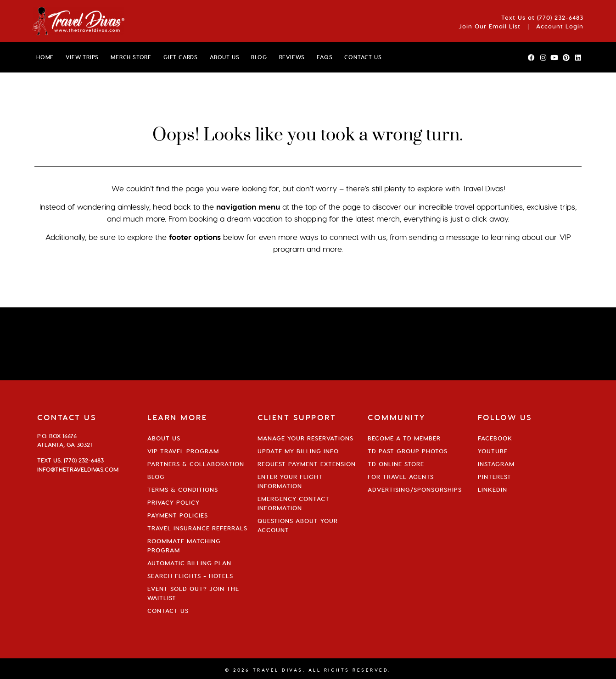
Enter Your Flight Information (290, 481)
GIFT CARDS (181, 57)
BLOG (259, 57)
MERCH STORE (131, 57)
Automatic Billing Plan (189, 563)
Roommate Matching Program (184, 545)
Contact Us (168, 611)
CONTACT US (363, 57)
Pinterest (495, 477)
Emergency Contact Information (294, 503)
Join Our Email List (490, 26)
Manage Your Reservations (305, 438)
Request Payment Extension (307, 464)
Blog (156, 477)
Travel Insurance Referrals (197, 528)
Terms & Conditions (183, 490)
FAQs (325, 57)
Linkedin (493, 490)
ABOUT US (224, 57)
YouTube (493, 451)
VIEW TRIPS (82, 57)
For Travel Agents (401, 477)
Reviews (292, 57)
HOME (45, 57)
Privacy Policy (174, 502)
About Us (164, 438)
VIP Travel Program (183, 451)
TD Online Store (396, 464)
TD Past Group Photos (408, 451)
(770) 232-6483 (560, 17)
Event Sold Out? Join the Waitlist (193, 593)
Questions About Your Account (298, 525)
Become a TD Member (404, 438)
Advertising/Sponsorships (415, 490)
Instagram (496, 464)
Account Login (560, 26)
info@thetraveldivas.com (78, 469)
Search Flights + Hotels (190, 576)
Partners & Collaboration (196, 464)
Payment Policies (178, 515)
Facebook (495, 438)
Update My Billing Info (298, 451)
